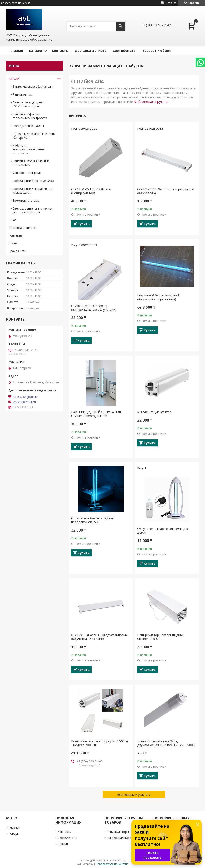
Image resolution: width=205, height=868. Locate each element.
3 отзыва (171, 3)
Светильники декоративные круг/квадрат (32, 191)
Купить (84, 224)
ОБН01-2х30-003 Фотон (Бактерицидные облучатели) (94, 308)
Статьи (13, 243)
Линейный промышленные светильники (31, 163)
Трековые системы (26, 200)
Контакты (60, 50)
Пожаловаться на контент (112, 864)
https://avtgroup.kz (25, 397)
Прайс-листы (17, 251)
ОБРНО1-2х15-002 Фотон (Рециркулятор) (91, 191)
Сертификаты (124, 50)
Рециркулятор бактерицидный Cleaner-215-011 (161, 637)
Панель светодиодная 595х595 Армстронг (28, 104)
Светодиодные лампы (28, 126)
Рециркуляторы (118, 832)
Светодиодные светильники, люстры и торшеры (33, 210)
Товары (14, 834)
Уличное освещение (27, 173)
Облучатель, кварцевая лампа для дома (163, 530)
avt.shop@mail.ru (24, 402)
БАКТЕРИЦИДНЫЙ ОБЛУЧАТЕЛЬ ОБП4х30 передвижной (97, 414)
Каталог (36, 50)
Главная (16, 50)
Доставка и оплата (91, 50)
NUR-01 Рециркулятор (154, 412)
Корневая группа (153, 102)
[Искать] (121, 26)
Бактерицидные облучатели (33, 86)
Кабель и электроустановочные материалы (29, 149)
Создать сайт (9, 3)
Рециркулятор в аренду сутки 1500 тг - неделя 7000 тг (100, 743)
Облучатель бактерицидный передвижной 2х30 (93, 520)
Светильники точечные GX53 (33, 181)
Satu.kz (121, 860)
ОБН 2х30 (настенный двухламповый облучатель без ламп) (99, 637)
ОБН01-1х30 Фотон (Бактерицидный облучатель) (166, 191)
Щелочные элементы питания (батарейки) (34, 136)
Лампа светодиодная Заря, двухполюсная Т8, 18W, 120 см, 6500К (166, 743)
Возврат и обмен (157, 50)
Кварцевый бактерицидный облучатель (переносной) (158, 297)
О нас (12, 220)
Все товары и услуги (132, 794)
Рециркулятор (23, 94)
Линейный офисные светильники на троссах (30, 116)
